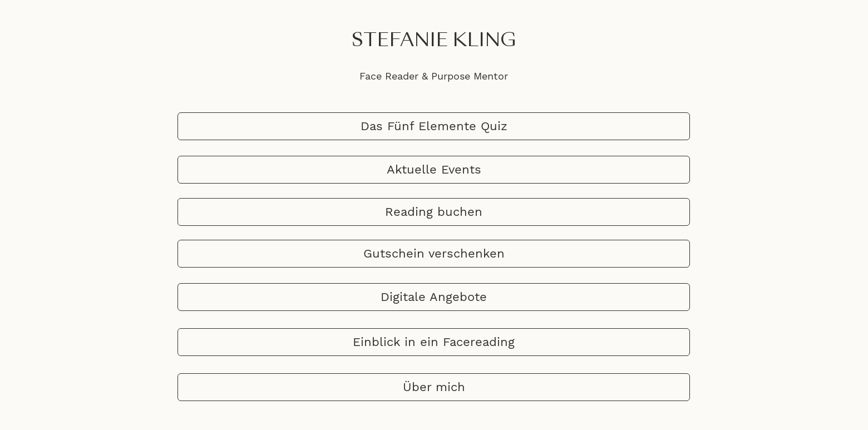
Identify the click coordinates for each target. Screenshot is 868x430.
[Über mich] (434, 387)
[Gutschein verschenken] (434, 254)
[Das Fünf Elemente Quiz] (434, 126)
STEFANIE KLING (434, 41)
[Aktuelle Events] (434, 170)
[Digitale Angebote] (434, 297)
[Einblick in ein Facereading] (434, 342)
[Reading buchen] (434, 212)
